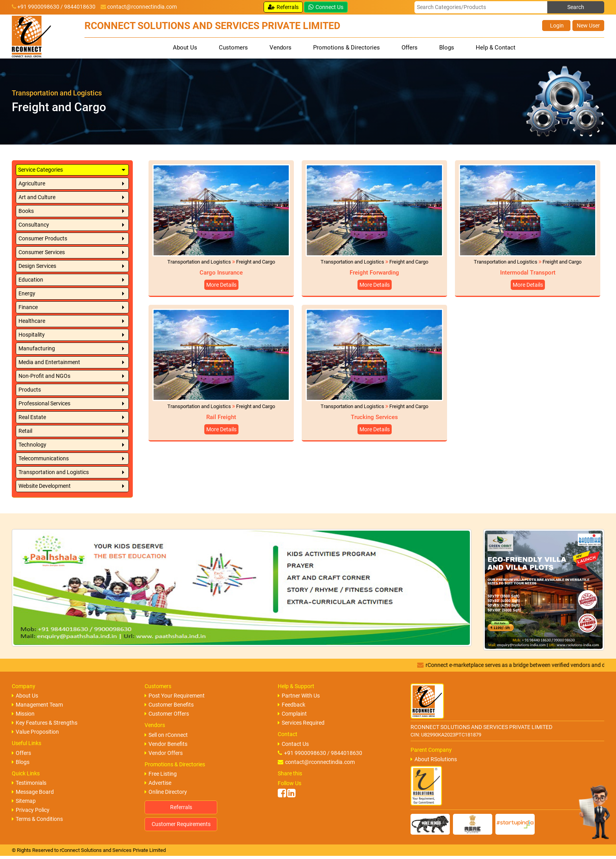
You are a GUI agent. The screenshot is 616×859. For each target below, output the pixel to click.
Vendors (280, 48)
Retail (25, 431)
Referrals (283, 7)
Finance (28, 307)
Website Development (45, 486)
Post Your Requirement (175, 696)
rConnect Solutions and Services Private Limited (113, 850)
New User (588, 26)
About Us (185, 48)
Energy (27, 293)
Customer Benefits (169, 705)
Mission (23, 714)
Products (30, 390)
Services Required (301, 723)
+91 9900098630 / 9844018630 (320, 753)
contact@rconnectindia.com (142, 7)
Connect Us (326, 7)
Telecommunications (44, 458)
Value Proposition (35, 732)
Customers (233, 48)
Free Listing (161, 774)
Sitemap (24, 801)
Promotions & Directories (346, 48)
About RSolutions (434, 759)
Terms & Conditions (37, 819)
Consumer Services (42, 252)
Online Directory (166, 792)
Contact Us (293, 744)
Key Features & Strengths (45, 723)
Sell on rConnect (166, 735)
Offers (410, 48)
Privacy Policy (31, 810)
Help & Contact (496, 48)
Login (556, 26)
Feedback (291, 705)
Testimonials (29, 783)
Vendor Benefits (166, 744)
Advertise (158, 783)
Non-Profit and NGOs (44, 376)
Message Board (33, 792)
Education (31, 280)
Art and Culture (37, 197)
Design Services (37, 266)
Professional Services (44, 403)
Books (26, 211)
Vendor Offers (164, 753)
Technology (32, 445)
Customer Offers (167, 714)
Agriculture (32, 183)
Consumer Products (43, 238)
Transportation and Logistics (54, 472)
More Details (221, 285)
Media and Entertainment (49, 362)
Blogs (447, 48)
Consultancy (34, 225)
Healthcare (32, 321)
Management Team (37, 705)
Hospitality (32, 335)
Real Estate (32, 417)
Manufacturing (37, 348)
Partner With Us (299, 696)
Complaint (292, 714)
